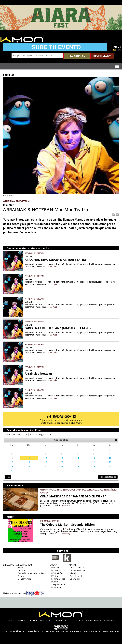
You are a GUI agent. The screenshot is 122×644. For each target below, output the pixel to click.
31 (12, 470)
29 (94, 466)
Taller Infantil (76, 576)
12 (46, 458)
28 (78, 466)
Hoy (8, 477)
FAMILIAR (72, 565)
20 (62, 462)
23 (110, 462)
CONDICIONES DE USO (41, 621)
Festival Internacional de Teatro (33, 573)
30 (110, 466)
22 (94, 462)
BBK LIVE (55, 568)
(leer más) (53, 267)
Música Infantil (58, 573)
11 (29, 458)
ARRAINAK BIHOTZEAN (34, 253)
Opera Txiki (75, 579)
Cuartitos (22, 570)
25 (29, 466)
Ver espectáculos (108, 477)
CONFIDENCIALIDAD (18, 621)
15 (94, 458)
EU (119, 50)
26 (46, 466)
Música (55, 576)
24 (12, 466)
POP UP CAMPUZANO (49, 521)
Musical (55, 582)
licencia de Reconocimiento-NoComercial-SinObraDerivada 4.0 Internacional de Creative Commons (72, 631)
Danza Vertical (25, 579)
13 (62, 458)
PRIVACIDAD (61, 621)
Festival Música (58, 570)
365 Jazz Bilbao (58, 585)
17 (12, 462)
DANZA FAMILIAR (78, 570)
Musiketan (56, 587)
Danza (21, 576)
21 (78, 462)
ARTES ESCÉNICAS (24, 565)
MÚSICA (53, 565)
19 (46, 462)
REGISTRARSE (77, 56)
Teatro (21, 568)
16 (110, 458)
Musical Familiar (77, 568)
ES (115, 50)
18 (29, 462)
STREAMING (8, 565)
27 (62, 466)
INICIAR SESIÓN (102, 56)
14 (78, 458)
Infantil (73, 573)
